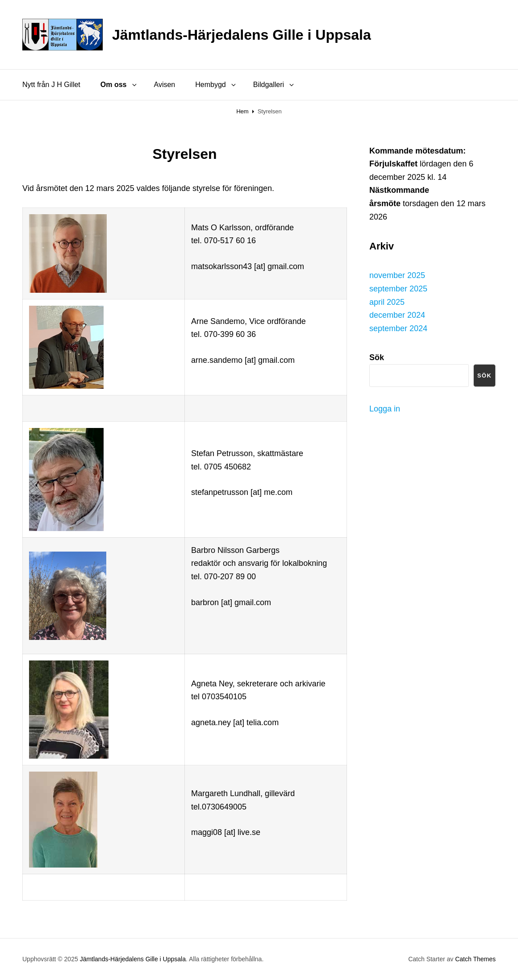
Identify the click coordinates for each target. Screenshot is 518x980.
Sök (485, 376)
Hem (242, 111)
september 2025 (398, 289)
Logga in (385, 409)
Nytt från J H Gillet (51, 85)
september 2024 (398, 328)
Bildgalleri (274, 85)
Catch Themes (475, 959)
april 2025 (387, 302)
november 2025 (397, 275)
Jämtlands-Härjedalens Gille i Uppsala (242, 35)
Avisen (165, 85)
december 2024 (397, 315)
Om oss (119, 85)
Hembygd (216, 85)
